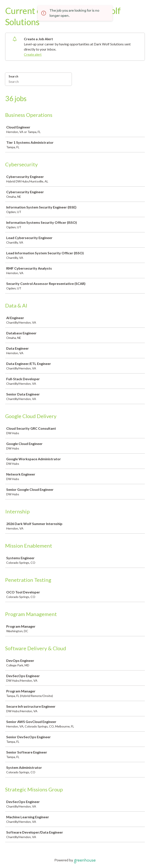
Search (13, 76)
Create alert (33, 54)
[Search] (38, 82)
